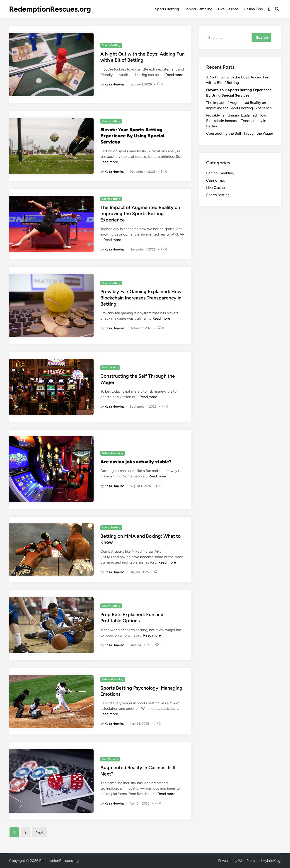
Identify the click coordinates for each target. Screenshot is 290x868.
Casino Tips (253, 9)
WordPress (246, 861)
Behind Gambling (198, 9)
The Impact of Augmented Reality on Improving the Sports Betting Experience (140, 214)
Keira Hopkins (115, 84)
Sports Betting (167, 9)
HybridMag (271, 861)
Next (40, 832)
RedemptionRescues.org (50, 9)
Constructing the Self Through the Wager (240, 133)
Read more (174, 75)
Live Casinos (228, 9)
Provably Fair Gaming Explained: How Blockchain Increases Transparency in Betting (141, 298)
